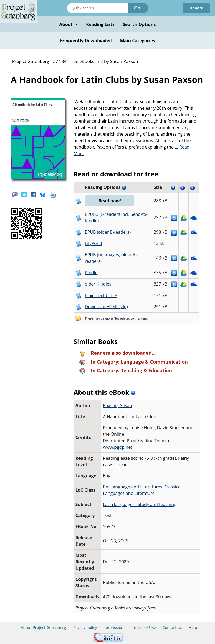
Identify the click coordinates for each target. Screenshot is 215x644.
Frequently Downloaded (86, 41)
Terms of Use (144, 627)
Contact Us (172, 627)
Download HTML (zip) (106, 307)
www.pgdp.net (118, 447)
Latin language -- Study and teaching (140, 504)
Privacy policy (85, 627)
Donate (196, 8)
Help (193, 627)
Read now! (110, 201)
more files (112, 318)
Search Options (139, 24)
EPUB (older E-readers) (108, 232)
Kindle (91, 273)
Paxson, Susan (118, 405)
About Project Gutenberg (43, 627)
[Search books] (97, 8)
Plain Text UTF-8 (101, 296)
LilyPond (94, 243)
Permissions (114, 627)
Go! (138, 8)
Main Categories (138, 41)
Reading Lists (100, 24)
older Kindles (98, 284)
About (69, 24)
